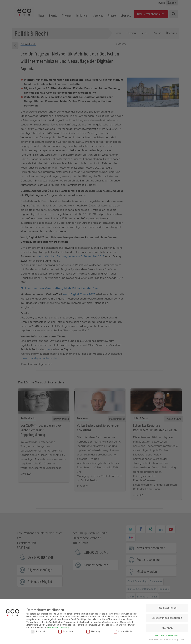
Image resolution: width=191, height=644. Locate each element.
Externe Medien (123, 630)
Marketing (93, 630)
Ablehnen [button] (167, 627)
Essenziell (38, 630)
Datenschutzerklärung (59, 626)
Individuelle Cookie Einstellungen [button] (167, 634)
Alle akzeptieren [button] (167, 606)
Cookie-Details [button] (153, 638)
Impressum (182, 638)
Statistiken (66, 630)
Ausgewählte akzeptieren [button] (167, 616)
